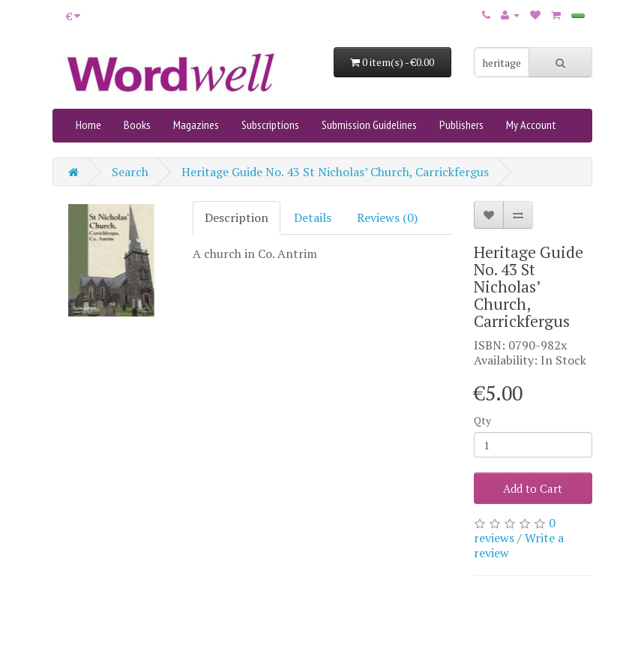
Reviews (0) (387, 217)
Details (313, 217)
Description (237, 217)
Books (137, 124)
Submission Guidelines (369, 124)
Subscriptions (270, 124)
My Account (531, 124)
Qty (482, 420)
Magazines (196, 124)
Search (130, 172)
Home (88, 124)
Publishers (461, 124)
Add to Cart (533, 488)
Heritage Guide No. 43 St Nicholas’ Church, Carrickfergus (335, 172)
